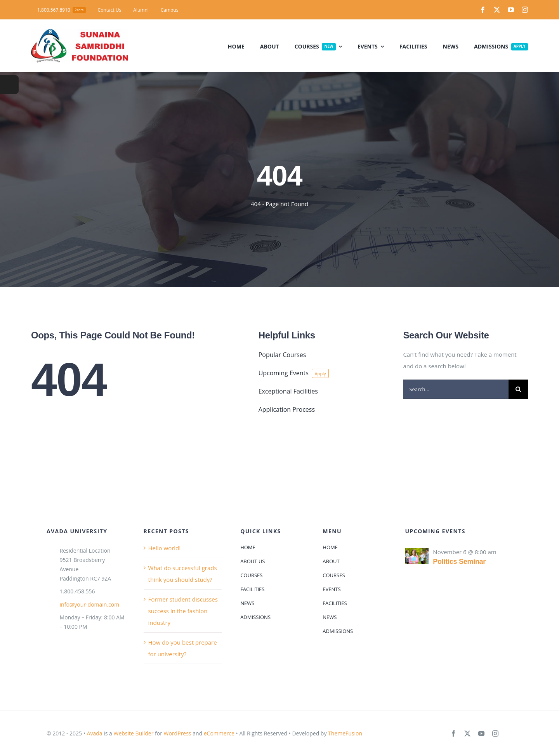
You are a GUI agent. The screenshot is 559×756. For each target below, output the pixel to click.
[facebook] (483, 10)
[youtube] (511, 10)
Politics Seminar (459, 562)
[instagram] (525, 10)
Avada (95, 733)
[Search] (518, 389)
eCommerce (219, 733)
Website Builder (133, 733)
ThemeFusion (345, 733)
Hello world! (165, 548)
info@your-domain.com (90, 604)
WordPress (178, 733)
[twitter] (497, 10)
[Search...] (456, 389)
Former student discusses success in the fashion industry (183, 611)
